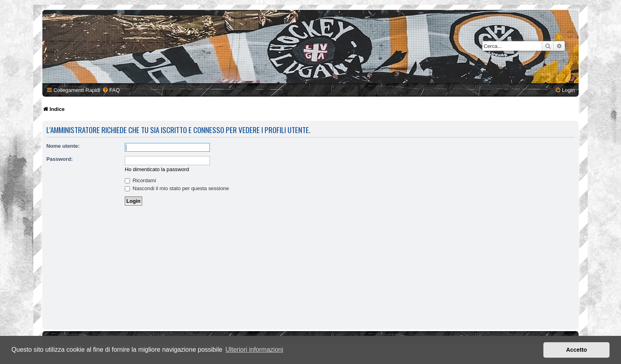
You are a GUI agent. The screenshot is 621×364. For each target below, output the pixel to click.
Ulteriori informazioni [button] (254, 350)
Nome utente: (63, 146)
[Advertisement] (310, 268)
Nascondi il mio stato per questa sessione (177, 188)
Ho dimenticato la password (157, 169)
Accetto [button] (576, 350)
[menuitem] (111, 90)
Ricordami (140, 180)
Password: (60, 159)
